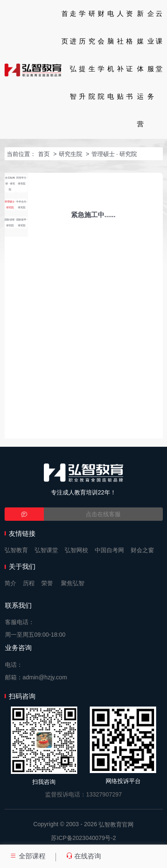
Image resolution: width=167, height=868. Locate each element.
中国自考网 (109, 550)
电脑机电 (111, 55)
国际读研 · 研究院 (10, 222)
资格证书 (129, 55)
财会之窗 (142, 550)
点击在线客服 (103, 514)
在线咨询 (83, 856)
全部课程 (28, 856)
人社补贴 (120, 55)
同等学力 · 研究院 (22, 181)
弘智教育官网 (116, 824)
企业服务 (151, 55)
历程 (29, 583)
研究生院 (92, 55)
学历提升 (82, 55)
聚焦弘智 (73, 583)
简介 (10, 583)
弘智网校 (76, 550)
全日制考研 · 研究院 (10, 183)
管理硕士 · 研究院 (114, 154)
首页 (65, 27)
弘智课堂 (46, 550)
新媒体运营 (140, 69)
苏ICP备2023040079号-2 (83, 838)
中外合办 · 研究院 (22, 204)
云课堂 (159, 41)
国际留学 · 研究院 (22, 222)
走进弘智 (73, 55)
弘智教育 (16, 550)
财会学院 (101, 55)
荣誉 (47, 583)
